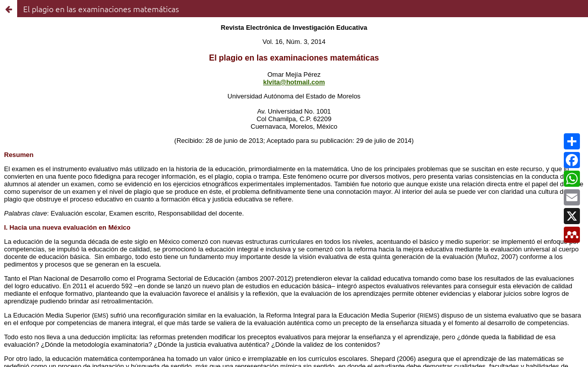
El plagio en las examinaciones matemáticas (101, 9)
